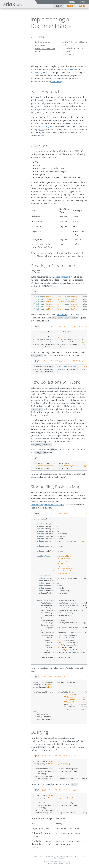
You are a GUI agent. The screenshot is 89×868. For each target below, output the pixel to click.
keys (41, 130)
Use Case (39, 45)
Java (37, 326)
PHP (50, 326)
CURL (75, 756)
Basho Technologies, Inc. (65, 862)
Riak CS (82, 6)
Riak (9, 18)
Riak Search (70, 69)
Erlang (76, 326)
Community (71, 2)
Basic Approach (42, 42)
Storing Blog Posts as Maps (74, 50)
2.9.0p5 (19, 19)
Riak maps (56, 82)
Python (58, 326)
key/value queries (46, 126)
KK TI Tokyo (65, 863)
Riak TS (70, 6)
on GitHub (62, 315)
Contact (82, 2)
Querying (68, 54)
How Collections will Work (76, 42)
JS (70, 326)
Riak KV (59, 6)
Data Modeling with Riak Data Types (47, 505)
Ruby (44, 326)
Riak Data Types (38, 72)
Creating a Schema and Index (45, 50)
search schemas (62, 277)
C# (65, 326)
